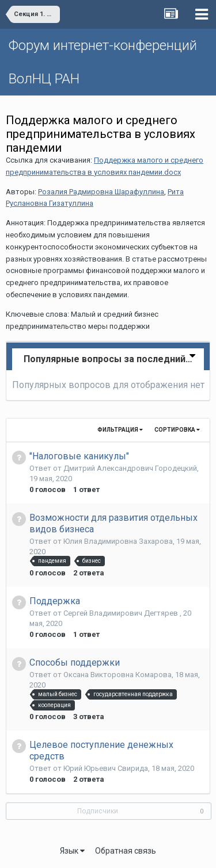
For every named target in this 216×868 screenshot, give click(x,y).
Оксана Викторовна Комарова (118, 675)
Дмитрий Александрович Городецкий (130, 468)
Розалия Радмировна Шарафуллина (101, 192)
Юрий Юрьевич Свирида (106, 768)
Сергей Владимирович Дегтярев (122, 613)
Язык (72, 851)
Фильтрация (120, 430)
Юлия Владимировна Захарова (118, 541)
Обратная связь (126, 851)
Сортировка (177, 430)
